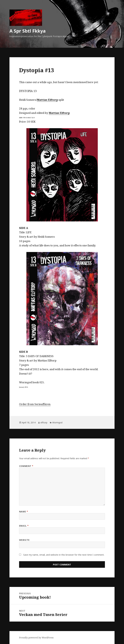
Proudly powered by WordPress (36, 638)
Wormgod (57, 422)
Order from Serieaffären (35, 404)
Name (24, 512)
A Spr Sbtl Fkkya (28, 31)
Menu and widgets (110, 28)
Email (24, 526)
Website (24, 540)
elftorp (44, 422)
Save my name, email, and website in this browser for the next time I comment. (64, 555)
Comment (26, 466)
